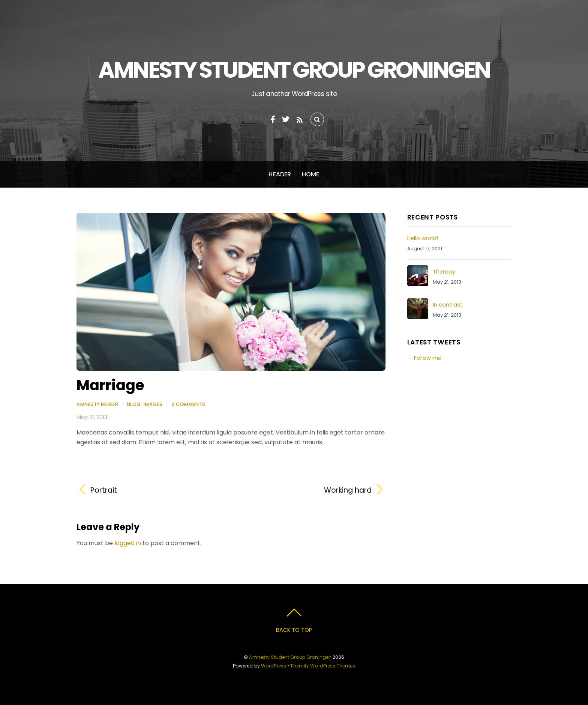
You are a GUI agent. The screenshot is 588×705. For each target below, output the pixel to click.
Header (280, 174)
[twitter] (286, 118)
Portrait (104, 490)
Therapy (444, 272)
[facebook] (273, 118)
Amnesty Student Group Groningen (290, 657)
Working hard (306, 490)
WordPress (274, 666)
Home (311, 174)
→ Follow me (424, 358)
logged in (128, 543)
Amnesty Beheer (97, 404)
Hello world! (423, 238)
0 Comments (188, 404)
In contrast (448, 305)
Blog (134, 404)
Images (153, 404)
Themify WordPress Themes (323, 666)
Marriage (110, 385)
